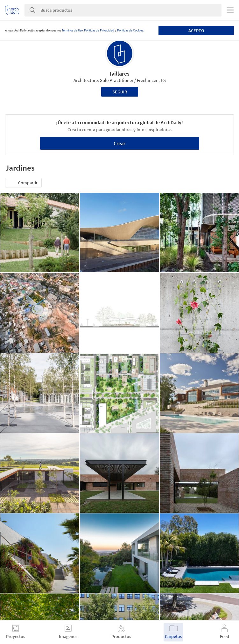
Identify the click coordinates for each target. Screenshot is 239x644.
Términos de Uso (72, 30)
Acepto (196, 31)
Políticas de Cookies (130, 30)
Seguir (120, 92)
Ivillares (120, 74)
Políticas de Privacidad (99, 30)
